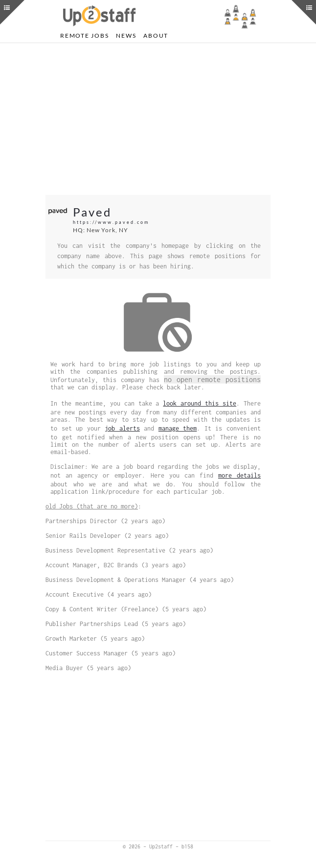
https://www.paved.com (111, 222)
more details (239, 475)
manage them (178, 428)
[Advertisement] (158, 119)
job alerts (122, 428)
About (156, 36)
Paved (92, 212)
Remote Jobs (84, 36)
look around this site (200, 403)
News (126, 36)
